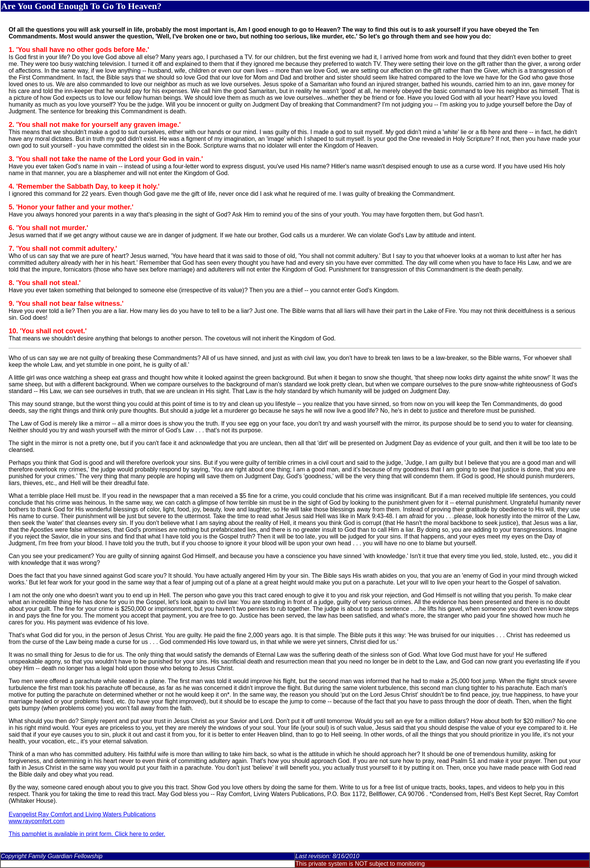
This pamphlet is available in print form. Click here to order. (87, 834)
